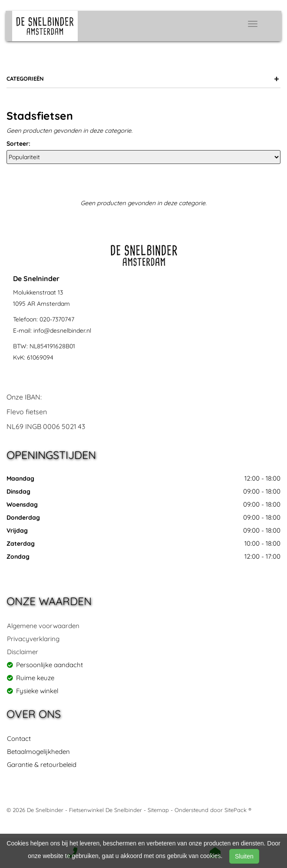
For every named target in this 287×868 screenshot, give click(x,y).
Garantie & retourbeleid (42, 765)
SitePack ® (238, 810)
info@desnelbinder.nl (62, 331)
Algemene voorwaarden (43, 626)
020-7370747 (57, 319)
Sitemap (158, 810)
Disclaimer (23, 652)
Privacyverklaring (33, 639)
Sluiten (244, 856)
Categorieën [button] (143, 79)
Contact (19, 739)
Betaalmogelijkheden (38, 752)
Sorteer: (18, 144)
